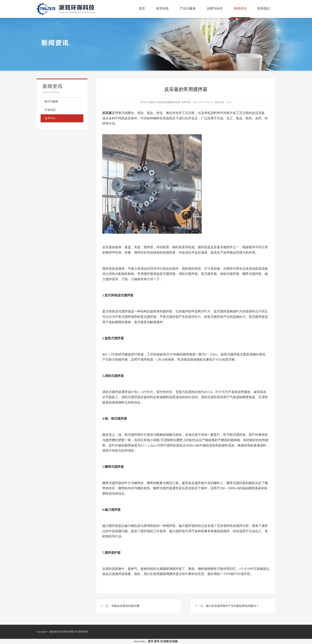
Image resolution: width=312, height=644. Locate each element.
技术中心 (50, 118)
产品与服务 (188, 8)
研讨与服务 (52, 102)
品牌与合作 (215, 8)
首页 (142, 8)
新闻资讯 (240, 8)
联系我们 (264, 8)
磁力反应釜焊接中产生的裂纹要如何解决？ (232, 606)
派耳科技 (162, 8)
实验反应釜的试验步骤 (125, 606)
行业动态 (50, 110)
